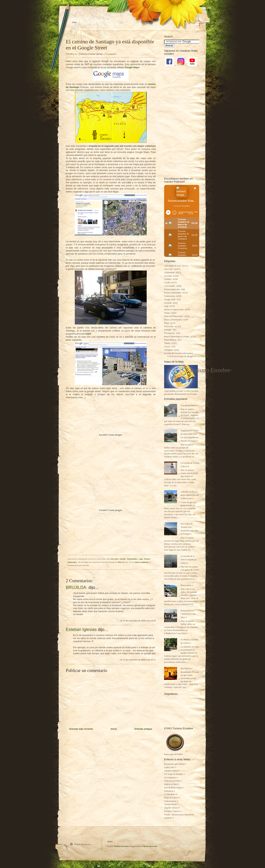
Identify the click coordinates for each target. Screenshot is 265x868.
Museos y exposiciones (174, 310)
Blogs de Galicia (171, 798)
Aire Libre (115, 559)
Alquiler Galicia (171, 808)
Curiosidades (132, 559)
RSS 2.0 (121, 562)
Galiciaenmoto (170, 801)
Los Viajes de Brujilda (174, 774)
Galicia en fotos (171, 784)
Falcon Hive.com (150, 846)
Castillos (168, 279)
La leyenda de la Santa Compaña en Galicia (189, 560)
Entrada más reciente (81, 729)
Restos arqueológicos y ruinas (177, 337)
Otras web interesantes (174, 316)
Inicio (114, 729)
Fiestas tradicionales (173, 293)
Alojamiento (170, 273)
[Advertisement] (182, 121)
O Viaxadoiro (170, 794)
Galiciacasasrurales (172, 781)
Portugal (168, 330)
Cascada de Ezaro (188, 405)
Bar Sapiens (186, 668)
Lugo (141, 559)
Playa (167, 323)
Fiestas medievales (172, 289)
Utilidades (169, 350)
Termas (167, 347)
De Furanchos (170, 778)
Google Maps (132, 67)
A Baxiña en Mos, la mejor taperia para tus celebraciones (190, 495)
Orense (147, 559)
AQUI (88, 334)
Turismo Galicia (171, 771)
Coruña (123, 559)
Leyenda (168, 303)
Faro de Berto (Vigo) (173, 788)
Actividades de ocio (173, 266)
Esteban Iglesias (81, 630)
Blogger (190, 356)
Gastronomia (170, 296)
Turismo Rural (170, 804)
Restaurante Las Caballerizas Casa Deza (188, 614)
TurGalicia (169, 791)
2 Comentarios (110, 54)
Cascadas (168, 276)
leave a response (142, 562)
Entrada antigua (143, 729)
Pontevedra (72, 562)
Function (87, 844)
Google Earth (170, 300)
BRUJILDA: (77, 587)
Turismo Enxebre (210, 370)
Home (75, 22)
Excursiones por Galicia (174, 764)
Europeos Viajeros (172, 811)
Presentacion (170, 333)
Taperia (168, 343)
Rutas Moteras (171, 340)
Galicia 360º (169, 768)
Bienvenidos (186, 585)
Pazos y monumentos (173, 320)
